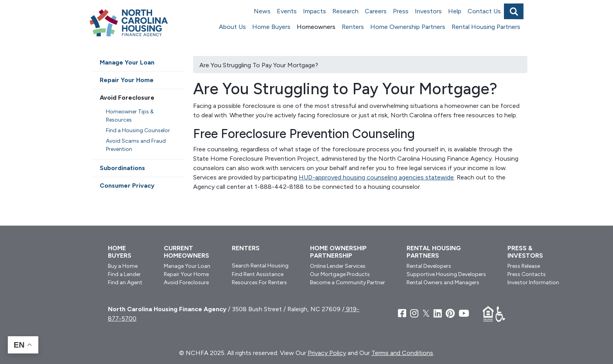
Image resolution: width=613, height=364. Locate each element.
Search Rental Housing (260, 266)
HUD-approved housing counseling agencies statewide (376, 177)
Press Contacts (527, 274)
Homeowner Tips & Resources (130, 116)
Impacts (315, 11)
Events (287, 11)
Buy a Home (123, 266)
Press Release (524, 266)
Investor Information (533, 282)
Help (455, 11)
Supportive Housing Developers (446, 274)
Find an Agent (125, 282)
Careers (376, 11)
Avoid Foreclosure (127, 98)
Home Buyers (271, 27)
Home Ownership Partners (408, 27)
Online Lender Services (338, 266)
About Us (232, 27)
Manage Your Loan (127, 62)
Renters (353, 27)
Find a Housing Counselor (138, 130)
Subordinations (122, 168)
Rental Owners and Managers (443, 282)
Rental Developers (429, 266)
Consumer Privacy (127, 186)
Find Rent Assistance (258, 274)
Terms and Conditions (402, 353)
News (262, 11)
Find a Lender (124, 274)
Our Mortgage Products (340, 274)
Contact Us (484, 11)
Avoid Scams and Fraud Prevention (136, 145)
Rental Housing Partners (486, 27)
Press (401, 11)
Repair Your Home (127, 80)
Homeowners (316, 27)
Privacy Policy (327, 353)
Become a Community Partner (348, 282)
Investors (428, 11)
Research (345, 11)
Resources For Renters (259, 282)
